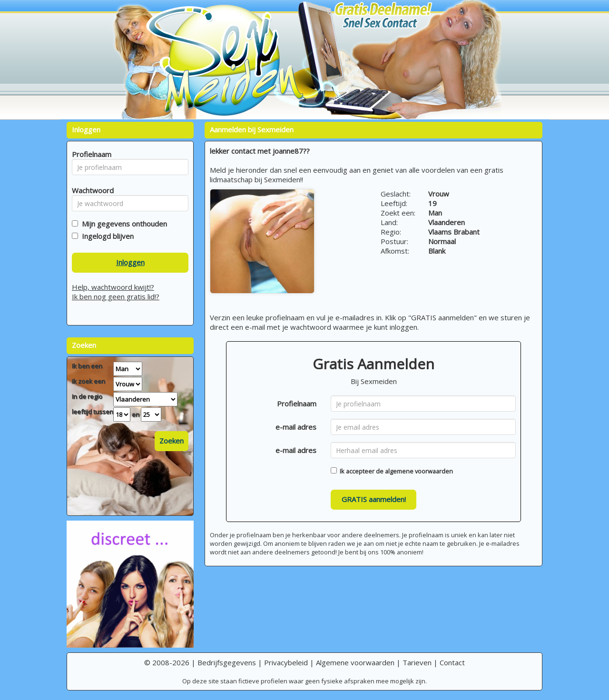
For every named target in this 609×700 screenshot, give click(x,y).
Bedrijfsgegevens (227, 662)
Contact (452, 662)
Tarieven (417, 662)
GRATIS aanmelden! (374, 499)
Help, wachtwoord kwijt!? (113, 287)
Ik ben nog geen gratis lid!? (116, 296)
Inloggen (130, 262)
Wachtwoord (90, 190)
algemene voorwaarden (419, 471)
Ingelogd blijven (106, 236)
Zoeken (172, 441)
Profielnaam (297, 404)
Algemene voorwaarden (355, 662)
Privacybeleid (286, 662)
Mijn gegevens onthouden (123, 224)
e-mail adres (296, 427)
